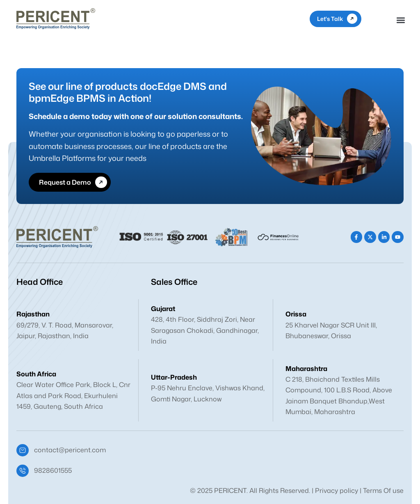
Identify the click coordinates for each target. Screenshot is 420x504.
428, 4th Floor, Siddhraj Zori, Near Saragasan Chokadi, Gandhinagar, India (205, 330)
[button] (401, 20)
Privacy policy (337, 490)
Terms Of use (383, 490)
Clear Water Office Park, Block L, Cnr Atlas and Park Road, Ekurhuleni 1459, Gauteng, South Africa (73, 395)
